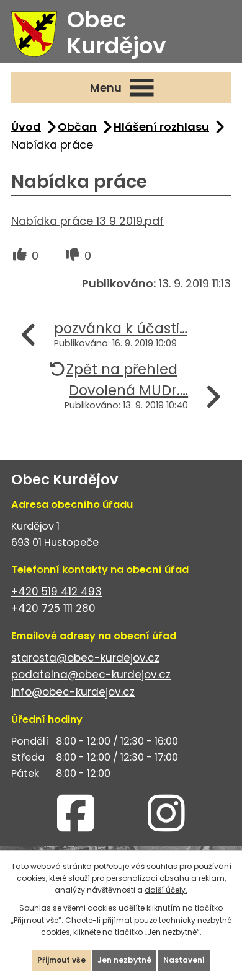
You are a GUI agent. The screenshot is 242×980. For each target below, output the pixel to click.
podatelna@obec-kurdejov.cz (91, 675)
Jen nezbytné (124, 960)
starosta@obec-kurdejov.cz (85, 658)
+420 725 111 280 (53, 608)
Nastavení (184, 960)
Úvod (26, 127)
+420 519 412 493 (56, 592)
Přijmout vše (61, 960)
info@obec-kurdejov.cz (73, 692)
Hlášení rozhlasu (161, 127)
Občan (77, 127)
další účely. (166, 890)
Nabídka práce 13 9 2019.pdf (87, 221)
